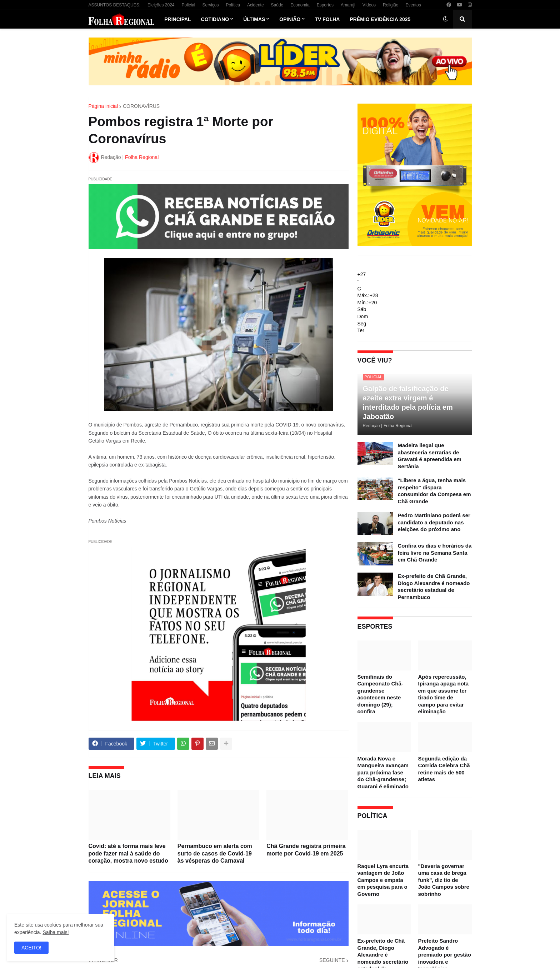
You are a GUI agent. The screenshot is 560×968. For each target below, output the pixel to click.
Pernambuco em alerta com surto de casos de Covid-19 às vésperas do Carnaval (215, 854)
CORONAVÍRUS (141, 106)
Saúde (277, 5)
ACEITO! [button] (31, 948)
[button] (445, 19)
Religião (391, 5)
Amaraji (348, 5)
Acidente (256, 5)
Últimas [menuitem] (254, 19)
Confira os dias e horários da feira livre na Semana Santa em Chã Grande (435, 553)
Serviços (211, 5)
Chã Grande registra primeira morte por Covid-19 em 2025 (306, 850)
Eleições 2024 (161, 5)
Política (233, 5)
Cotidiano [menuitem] (215, 19)
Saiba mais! (56, 932)
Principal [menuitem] (177, 19)
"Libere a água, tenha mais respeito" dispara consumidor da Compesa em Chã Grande (434, 491)
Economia (300, 5)
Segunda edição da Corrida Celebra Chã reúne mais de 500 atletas (444, 769)
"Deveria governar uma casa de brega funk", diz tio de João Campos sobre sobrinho (444, 880)
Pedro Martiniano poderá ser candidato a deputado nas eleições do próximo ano (434, 522)
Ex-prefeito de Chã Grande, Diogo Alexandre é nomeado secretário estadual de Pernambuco (434, 587)
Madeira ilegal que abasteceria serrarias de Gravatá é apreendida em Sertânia (430, 456)
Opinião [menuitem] (290, 19)
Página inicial (103, 106)
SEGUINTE (332, 960)
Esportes (325, 5)
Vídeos (369, 5)
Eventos (413, 5)
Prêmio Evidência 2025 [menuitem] (380, 19)
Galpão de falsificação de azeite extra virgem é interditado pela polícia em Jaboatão (408, 403)
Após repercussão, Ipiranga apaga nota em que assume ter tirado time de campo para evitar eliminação (444, 694)
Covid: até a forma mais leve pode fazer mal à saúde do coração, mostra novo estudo (128, 854)
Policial (188, 5)
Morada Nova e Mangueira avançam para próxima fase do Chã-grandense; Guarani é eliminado (383, 772)
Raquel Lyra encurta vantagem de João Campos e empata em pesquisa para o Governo (383, 880)
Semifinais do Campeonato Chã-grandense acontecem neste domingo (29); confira (380, 694)
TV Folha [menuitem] (327, 19)
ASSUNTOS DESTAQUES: (115, 5)
